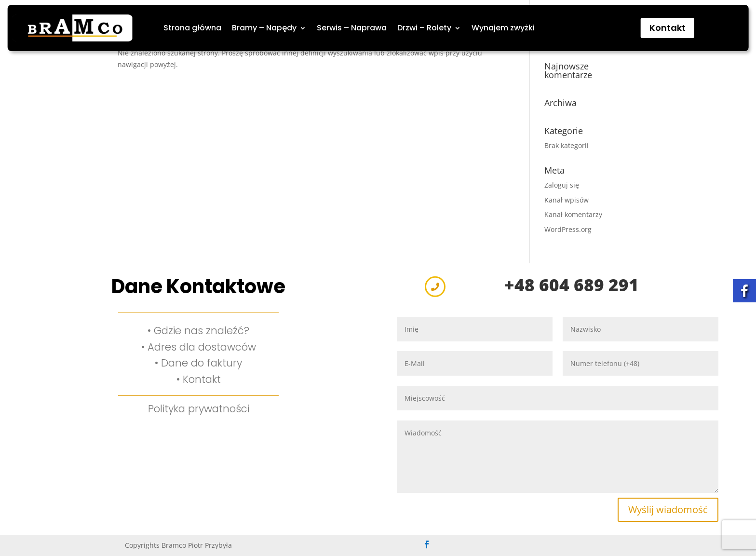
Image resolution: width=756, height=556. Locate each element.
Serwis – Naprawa (352, 28)
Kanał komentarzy (573, 214)
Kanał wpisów (567, 200)
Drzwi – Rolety (424, 28)
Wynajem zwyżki (503, 28)
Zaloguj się (562, 185)
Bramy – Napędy (264, 28)
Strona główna (192, 28)
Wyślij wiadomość (668, 509)
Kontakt (668, 28)
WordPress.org (568, 229)
